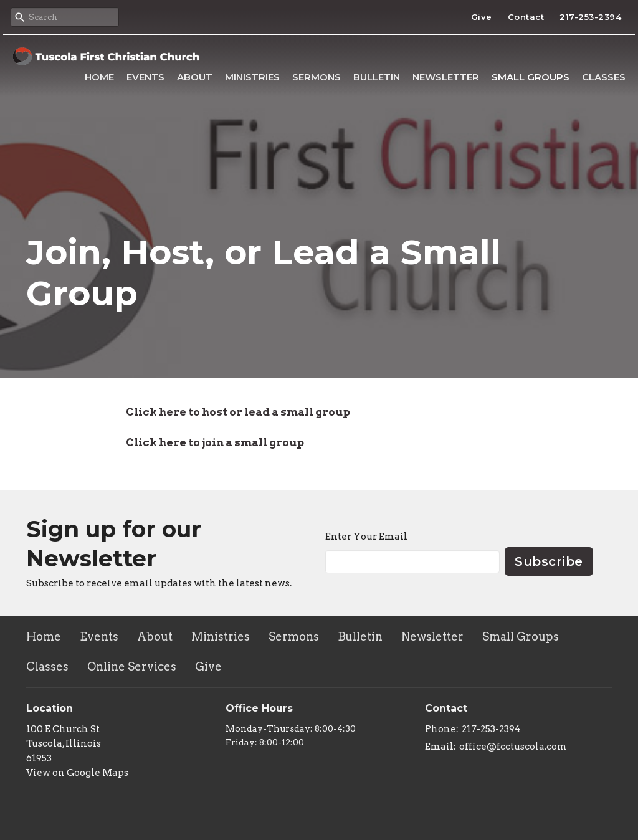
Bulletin (377, 77)
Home (99, 77)
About (195, 77)
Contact (526, 17)
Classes (604, 77)
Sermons (317, 77)
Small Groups (531, 77)
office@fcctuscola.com (513, 747)
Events (145, 77)
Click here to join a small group (215, 442)
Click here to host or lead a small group (238, 412)
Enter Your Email (366, 537)
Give (482, 17)
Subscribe (549, 561)
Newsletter (446, 77)
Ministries (252, 77)
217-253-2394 (590, 17)
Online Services (132, 666)
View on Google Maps (77, 773)
